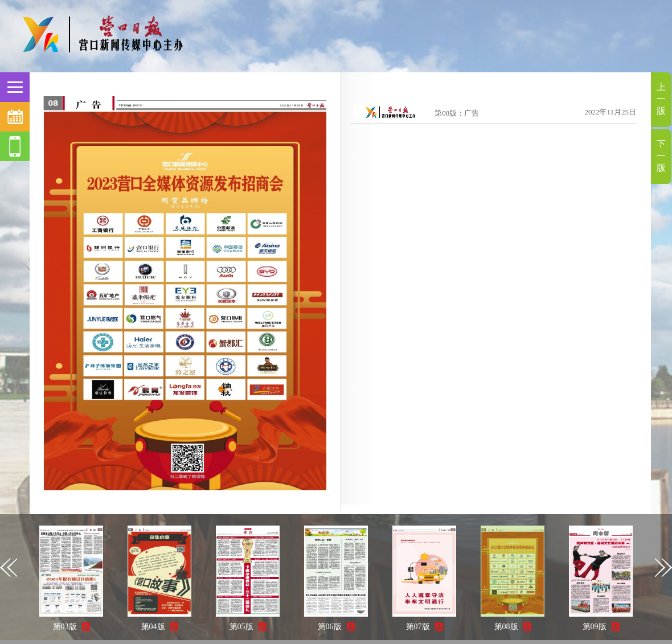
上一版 (661, 99)
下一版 (661, 156)
